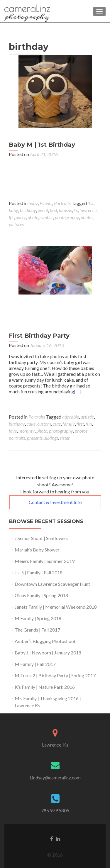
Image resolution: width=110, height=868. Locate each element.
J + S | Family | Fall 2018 (39, 572)
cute (57, 424)
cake (31, 424)
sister (65, 438)
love (13, 431)
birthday (28, 210)
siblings (51, 438)
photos (87, 217)
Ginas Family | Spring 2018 (41, 595)
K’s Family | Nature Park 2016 (45, 687)
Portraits (62, 203)
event (43, 210)
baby (33, 203)
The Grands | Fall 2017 (37, 630)
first (54, 210)
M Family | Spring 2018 (38, 618)
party (21, 217)
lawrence (88, 210)
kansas (65, 210)
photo (42, 431)
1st (91, 203)
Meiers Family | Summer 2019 (45, 561)
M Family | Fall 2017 (35, 664)
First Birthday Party (39, 336)
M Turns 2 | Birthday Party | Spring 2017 (55, 675)
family (69, 424)
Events (46, 203)
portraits (17, 438)
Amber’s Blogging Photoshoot (45, 641)
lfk (11, 217)
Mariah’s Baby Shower (37, 550)
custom (44, 424)
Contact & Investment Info (55, 502)
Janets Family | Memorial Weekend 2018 (56, 607)
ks (76, 210)
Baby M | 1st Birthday (42, 145)
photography (67, 217)
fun (89, 424)
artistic (87, 417)
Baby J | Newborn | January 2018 (48, 653)
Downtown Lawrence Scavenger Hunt (52, 584)
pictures (16, 224)
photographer (40, 217)
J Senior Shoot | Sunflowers (42, 538)
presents (35, 438)
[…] (77, 391)
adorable (71, 417)
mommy (27, 431)
